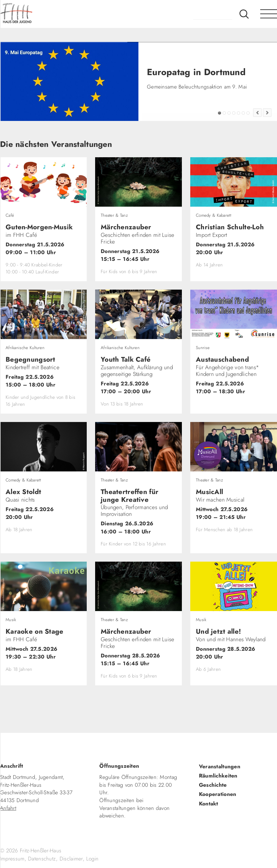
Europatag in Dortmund (220, 113)
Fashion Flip (243, 113)
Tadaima (229, 113)
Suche (244, 14)
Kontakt (209, 804)
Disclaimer (71, 859)
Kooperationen (218, 794)
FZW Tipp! (224, 113)
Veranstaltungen (220, 766)
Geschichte (213, 785)
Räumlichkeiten (218, 776)
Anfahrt (8, 808)
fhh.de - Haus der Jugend (35, 14)
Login (92, 859)
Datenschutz (42, 859)
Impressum (12, 859)
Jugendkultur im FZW (248, 113)
